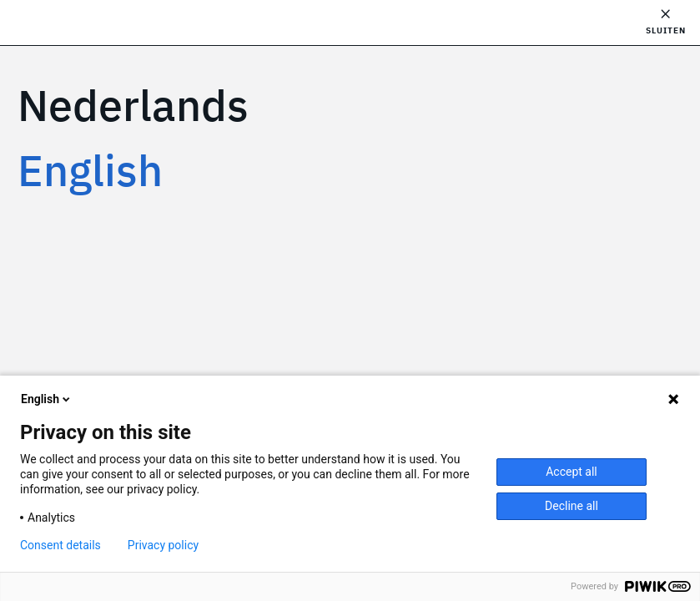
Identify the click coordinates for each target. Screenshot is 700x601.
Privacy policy (163, 545)
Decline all (572, 506)
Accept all (572, 472)
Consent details (60, 545)
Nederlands (133, 105)
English (90, 170)
